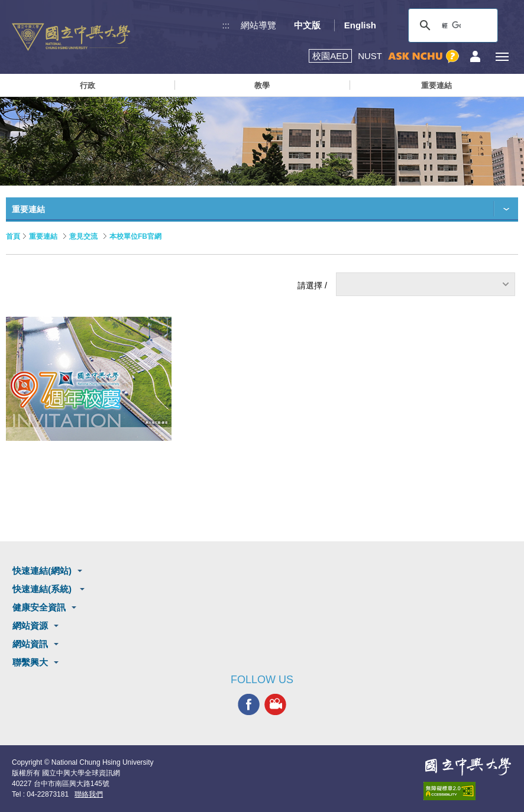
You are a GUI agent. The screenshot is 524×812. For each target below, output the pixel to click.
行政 (88, 85)
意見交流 (83, 236)
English (360, 25)
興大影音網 (275, 705)
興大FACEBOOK (249, 705)
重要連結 (436, 85)
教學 (262, 85)
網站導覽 (258, 25)
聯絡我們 (89, 794)
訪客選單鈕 (475, 56)
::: (226, 25)
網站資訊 (30, 644)
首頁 (13, 236)
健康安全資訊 (39, 607)
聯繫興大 (30, 662)
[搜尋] (451, 25)
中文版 (307, 25)
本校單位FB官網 (135, 236)
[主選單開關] (502, 56)
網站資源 (30, 626)
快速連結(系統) (43, 589)
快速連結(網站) (42, 571)
